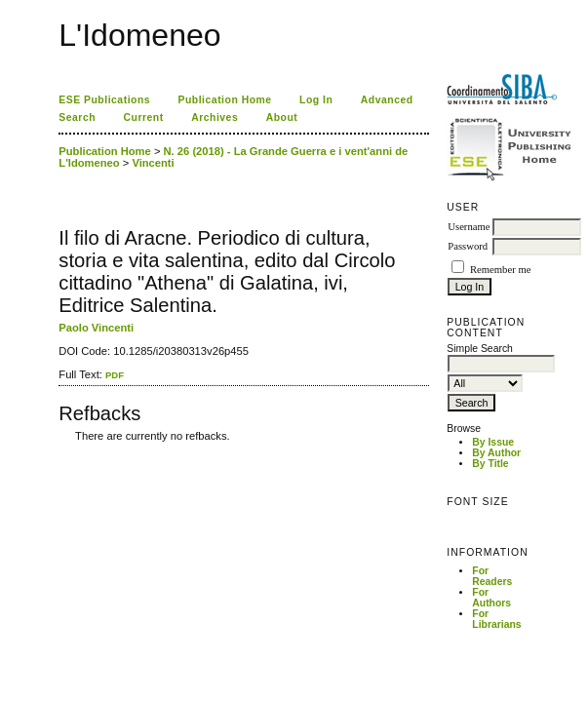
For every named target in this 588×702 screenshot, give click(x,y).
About (282, 117)
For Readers (492, 576)
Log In (316, 100)
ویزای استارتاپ (64, 450)
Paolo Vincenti (96, 328)
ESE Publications (104, 100)
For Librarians (496, 619)
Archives (215, 117)
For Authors (491, 598)
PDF (115, 375)
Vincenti (153, 163)
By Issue (493, 442)
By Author (496, 453)
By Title (490, 464)
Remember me (500, 270)
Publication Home (225, 100)
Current (144, 117)
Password (468, 246)
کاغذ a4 (60, 450)
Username (469, 227)
